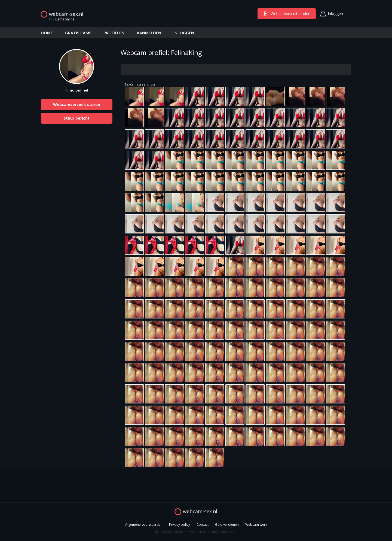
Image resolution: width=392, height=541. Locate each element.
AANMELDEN (149, 33)
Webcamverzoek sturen (77, 104)
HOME (47, 33)
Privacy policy (180, 525)
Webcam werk (256, 525)
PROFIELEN (114, 33)
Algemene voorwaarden (144, 525)
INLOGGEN (184, 33)
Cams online (60, 19)
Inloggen (335, 13)
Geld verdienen (227, 525)
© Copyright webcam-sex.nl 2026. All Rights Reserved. (196, 532)
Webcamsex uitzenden (287, 13)
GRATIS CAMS (78, 33)
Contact (203, 525)
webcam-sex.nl (66, 14)
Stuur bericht (77, 118)
